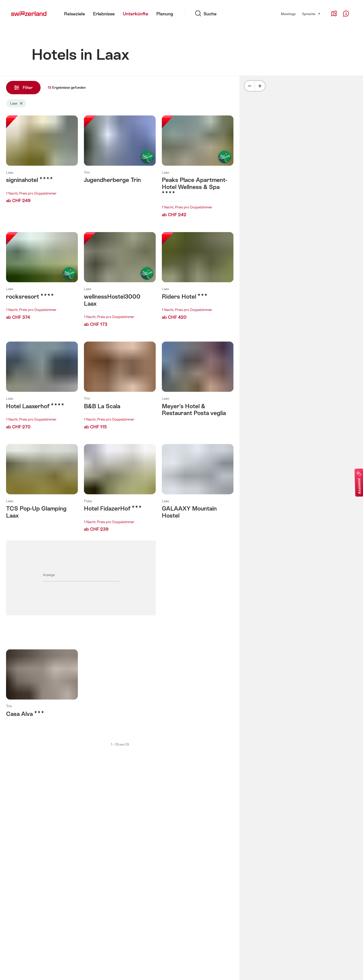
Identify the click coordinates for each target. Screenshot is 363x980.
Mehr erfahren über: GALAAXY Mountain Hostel (198, 483)
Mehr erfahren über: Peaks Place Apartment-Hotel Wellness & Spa (198, 168)
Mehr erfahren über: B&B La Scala (120, 387)
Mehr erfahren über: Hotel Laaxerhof (42, 387)
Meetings (288, 14)
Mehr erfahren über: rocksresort (42, 277)
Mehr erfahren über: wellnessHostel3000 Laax (120, 281)
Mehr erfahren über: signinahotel (42, 161)
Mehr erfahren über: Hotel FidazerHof (120, 489)
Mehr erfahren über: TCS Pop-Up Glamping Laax (42, 483)
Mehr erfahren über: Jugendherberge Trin (120, 154)
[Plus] (260, 86)
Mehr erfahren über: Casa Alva (42, 688)
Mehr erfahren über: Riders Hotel (198, 277)
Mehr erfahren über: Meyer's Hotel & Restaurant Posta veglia (198, 384)
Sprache (311, 14)
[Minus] (250, 86)
